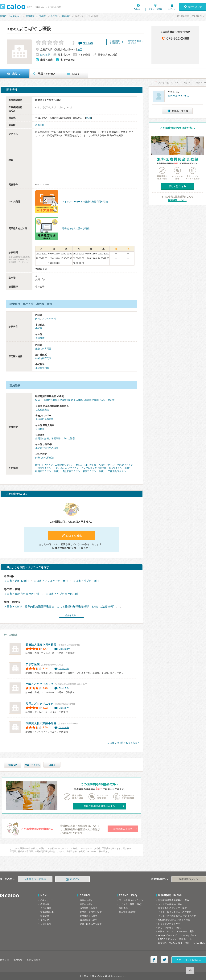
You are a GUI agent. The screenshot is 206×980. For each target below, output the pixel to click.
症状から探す (86, 904)
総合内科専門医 (43, 349)
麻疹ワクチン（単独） (94, 471)
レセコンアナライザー (169, 924)
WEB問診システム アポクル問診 (174, 920)
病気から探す (86, 900)
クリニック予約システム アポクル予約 (177, 916)
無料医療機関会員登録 (134, 42)
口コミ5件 (64, 688)
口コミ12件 (64, 649)
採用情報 (18, 960)
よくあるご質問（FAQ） (131, 904)
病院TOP (13, 765)
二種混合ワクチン (64, 465)
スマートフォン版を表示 (189, 960)
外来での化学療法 (44, 458)
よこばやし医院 (29, 29)
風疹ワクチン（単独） (120, 468)
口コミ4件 (64, 727)
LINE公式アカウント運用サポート (175, 939)
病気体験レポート (49, 912)
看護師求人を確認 (123, 829)
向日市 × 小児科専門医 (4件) (63, 594)
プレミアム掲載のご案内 (170, 904)
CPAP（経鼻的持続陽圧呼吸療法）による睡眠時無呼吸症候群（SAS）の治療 (75, 400)
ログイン (172, 9)
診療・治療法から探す (91, 924)
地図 (80, 49)
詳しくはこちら (177, 186)
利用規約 (123, 908)
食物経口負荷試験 (44, 419)
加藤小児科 (41, 723)
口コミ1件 (64, 669)
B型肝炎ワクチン (44, 465)
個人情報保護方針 (128, 912)
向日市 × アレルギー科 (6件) (51, 581)
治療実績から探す (89, 908)
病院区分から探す (89, 920)
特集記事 (45, 916)
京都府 (42, 16)
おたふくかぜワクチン (67, 468)
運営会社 (4, 960)
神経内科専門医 (43, 358)
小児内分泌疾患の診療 (47, 448)
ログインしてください (178, 96)
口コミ (52, 765)
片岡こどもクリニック (40, 704)
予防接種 (40, 338)
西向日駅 (45, 55)
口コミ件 (88, 43)
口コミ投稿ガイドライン (131, 900)
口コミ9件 (64, 708)
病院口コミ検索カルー (10, 16)
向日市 (54, 16)
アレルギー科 (49, 319)
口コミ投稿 (46, 924)
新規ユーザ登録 (155, 9)
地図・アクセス (32, 765)
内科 (38, 319)
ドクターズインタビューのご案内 (175, 912)
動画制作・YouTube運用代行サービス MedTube (182, 943)
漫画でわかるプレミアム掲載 (172, 908)
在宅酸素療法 (42, 410)
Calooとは (138, 9)
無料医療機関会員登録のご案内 (174, 900)
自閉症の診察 (42, 439)
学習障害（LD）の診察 (63, 439)
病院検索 (30, 16)
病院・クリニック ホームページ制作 (176, 931)
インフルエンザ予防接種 (94, 468)
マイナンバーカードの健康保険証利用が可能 (85, 202)
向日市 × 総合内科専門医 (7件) (22, 594)
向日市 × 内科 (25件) (16, 581)
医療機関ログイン (177, 200)
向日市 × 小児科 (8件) (86, 581)
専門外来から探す (89, 916)
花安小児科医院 (41, 645)
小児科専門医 (42, 368)
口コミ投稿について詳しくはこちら (72, 548)
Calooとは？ (47, 900)
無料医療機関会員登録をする (100, 806)
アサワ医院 (33, 664)
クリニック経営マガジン (170, 928)
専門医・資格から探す (91, 912)
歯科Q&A (45, 920)
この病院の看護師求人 (115, 42)
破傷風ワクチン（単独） (48, 471)
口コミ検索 (46, 908)
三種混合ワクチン (117, 471)
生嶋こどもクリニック (40, 684)
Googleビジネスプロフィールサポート (177, 935)
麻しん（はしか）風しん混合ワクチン (95, 465)
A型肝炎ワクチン (72, 471)
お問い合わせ (34, 960)
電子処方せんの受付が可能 (76, 229)
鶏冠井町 (66, 16)
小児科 (39, 328)
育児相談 (40, 429)
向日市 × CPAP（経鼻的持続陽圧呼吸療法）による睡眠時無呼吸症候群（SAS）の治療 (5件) (59, 607)
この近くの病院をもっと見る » (123, 743)
